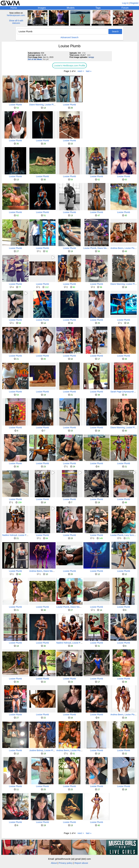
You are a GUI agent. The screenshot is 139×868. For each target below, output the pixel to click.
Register (134, 3)
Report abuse (81, 863)
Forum (125, 8)
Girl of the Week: (35, 59)
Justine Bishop (36, 750)
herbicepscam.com (16, 15)
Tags (98, 8)
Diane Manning (36, 105)
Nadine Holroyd (10, 535)
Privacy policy (66, 863)
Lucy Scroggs (131, 535)
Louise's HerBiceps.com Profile (69, 65)
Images (42, 8)
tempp (91, 57)
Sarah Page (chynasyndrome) (124, 392)
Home (14, 8)
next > (81, 71)
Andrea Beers (117, 248)
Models (71, 8)
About (54, 863)
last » (89, 71)
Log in (125, 3)
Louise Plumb (15, 105)
